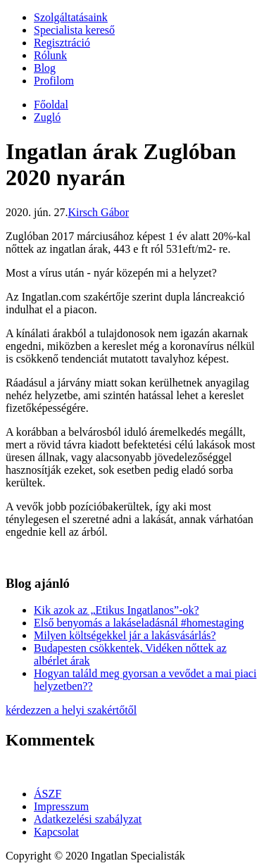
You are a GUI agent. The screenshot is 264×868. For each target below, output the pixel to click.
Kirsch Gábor (98, 212)
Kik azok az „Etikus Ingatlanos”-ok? (117, 610)
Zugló (47, 117)
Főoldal (51, 105)
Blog (45, 68)
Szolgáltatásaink (71, 17)
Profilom (54, 81)
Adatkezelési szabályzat (88, 819)
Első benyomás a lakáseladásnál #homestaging (139, 623)
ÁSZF (48, 794)
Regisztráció (62, 43)
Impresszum (61, 806)
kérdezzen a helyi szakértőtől (71, 710)
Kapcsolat (56, 832)
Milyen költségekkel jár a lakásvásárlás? (125, 635)
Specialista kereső (74, 30)
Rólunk (50, 55)
